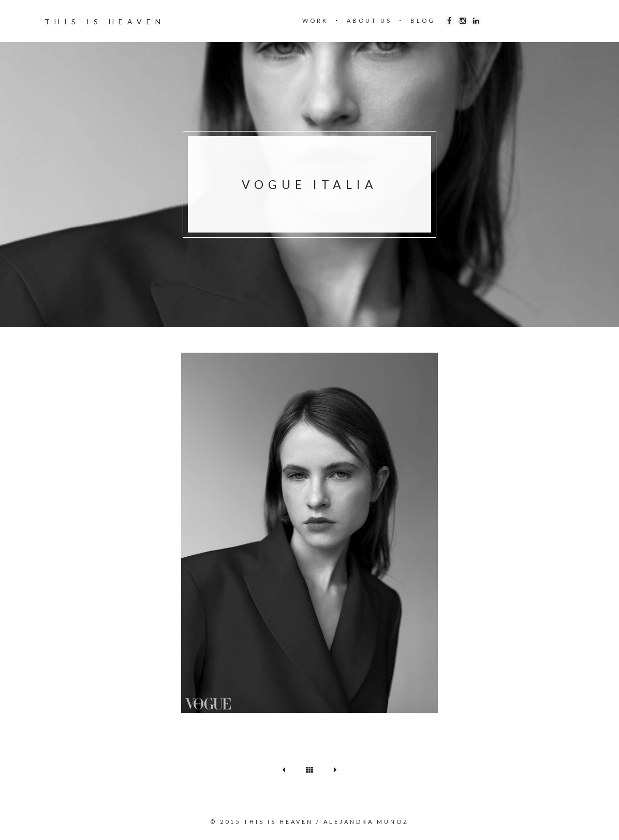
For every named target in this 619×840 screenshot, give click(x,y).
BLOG (423, 20)
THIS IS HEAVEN (105, 21)
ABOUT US (369, 20)
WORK (315, 20)
